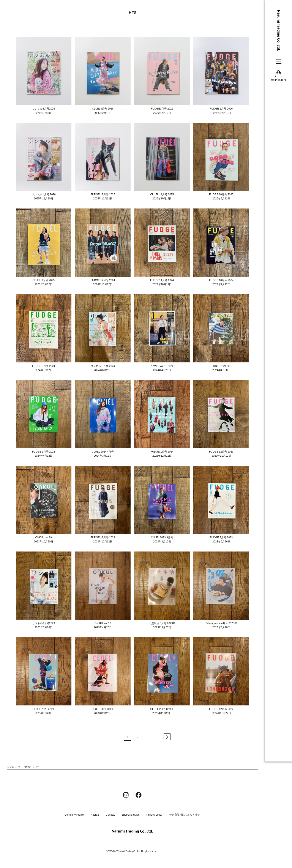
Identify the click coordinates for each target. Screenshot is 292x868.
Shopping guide (130, 815)
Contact (110, 815)
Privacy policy (154, 815)
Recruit (95, 815)
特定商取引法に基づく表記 (185, 815)
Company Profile (74, 815)
